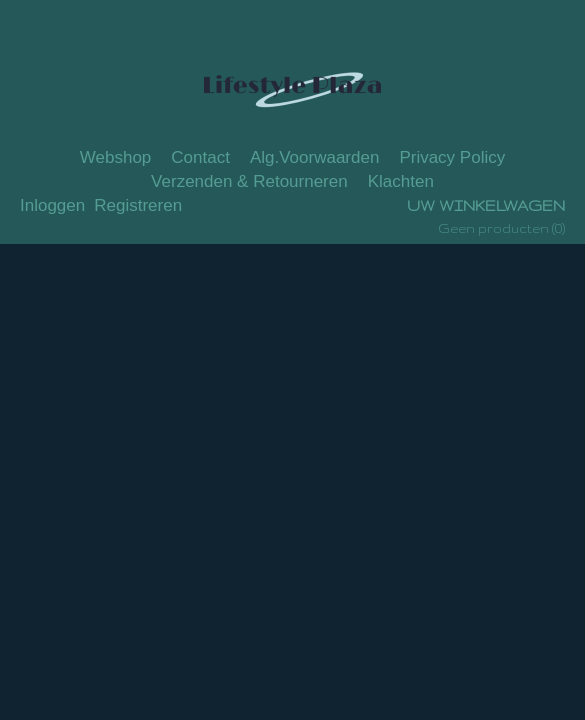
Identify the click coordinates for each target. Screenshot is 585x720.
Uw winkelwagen (486, 205)
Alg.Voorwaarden (314, 157)
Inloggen (52, 205)
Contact (200, 157)
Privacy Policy (452, 157)
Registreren (138, 205)
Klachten (401, 181)
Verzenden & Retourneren (249, 181)
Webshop (116, 157)
